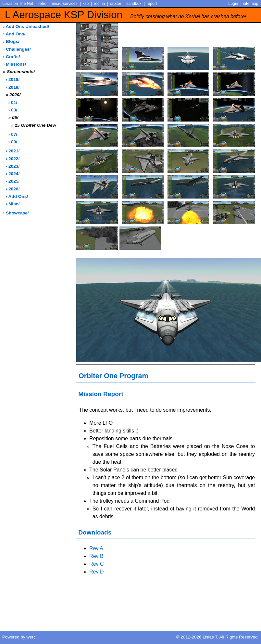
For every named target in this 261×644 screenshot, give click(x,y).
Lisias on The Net (18, 4)
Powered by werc (19, 637)
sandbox (134, 4)
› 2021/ (13, 151)
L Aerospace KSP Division (126, 15)
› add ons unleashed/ (26, 26)
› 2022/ (13, 159)
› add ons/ (14, 34)
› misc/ (13, 204)
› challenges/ (17, 49)
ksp (86, 4)
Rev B (96, 556)
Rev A (96, 548)
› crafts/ (12, 57)
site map (251, 4)
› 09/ (13, 142)
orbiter (116, 4)
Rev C (96, 564)
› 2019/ (13, 87)
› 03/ (13, 110)
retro (42, 4)
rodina (99, 4)
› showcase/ (16, 213)
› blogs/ (11, 41)
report (152, 4)
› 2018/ (13, 79)
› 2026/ (13, 189)
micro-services (65, 4)
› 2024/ (13, 174)
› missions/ (15, 64)
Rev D (96, 572)
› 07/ (13, 134)
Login (233, 4)
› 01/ (13, 103)
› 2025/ (13, 181)
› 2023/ (13, 166)
